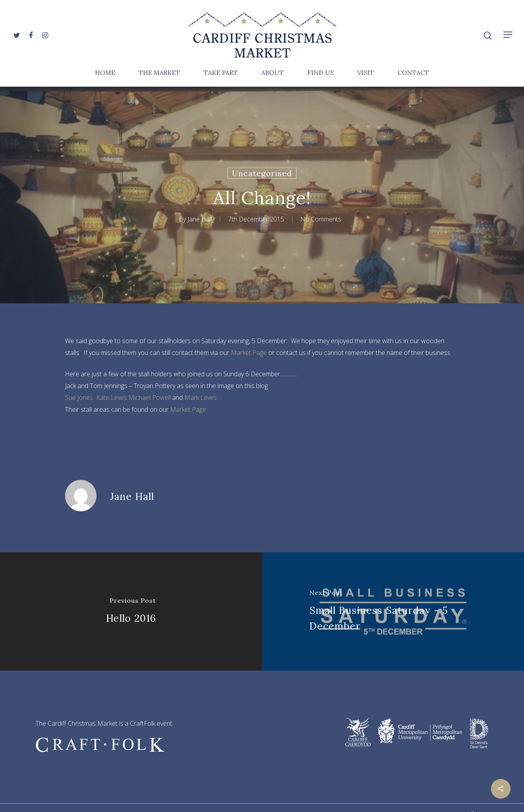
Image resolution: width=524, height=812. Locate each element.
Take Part (221, 73)
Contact (413, 73)
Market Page (249, 353)
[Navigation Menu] (508, 35)
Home (105, 73)
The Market (159, 73)
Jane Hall (200, 219)
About (272, 73)
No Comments (321, 219)
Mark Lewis (201, 398)
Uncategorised (262, 173)
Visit (366, 73)
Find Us (321, 73)
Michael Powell (150, 398)
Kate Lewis (111, 398)
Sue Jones (79, 398)
